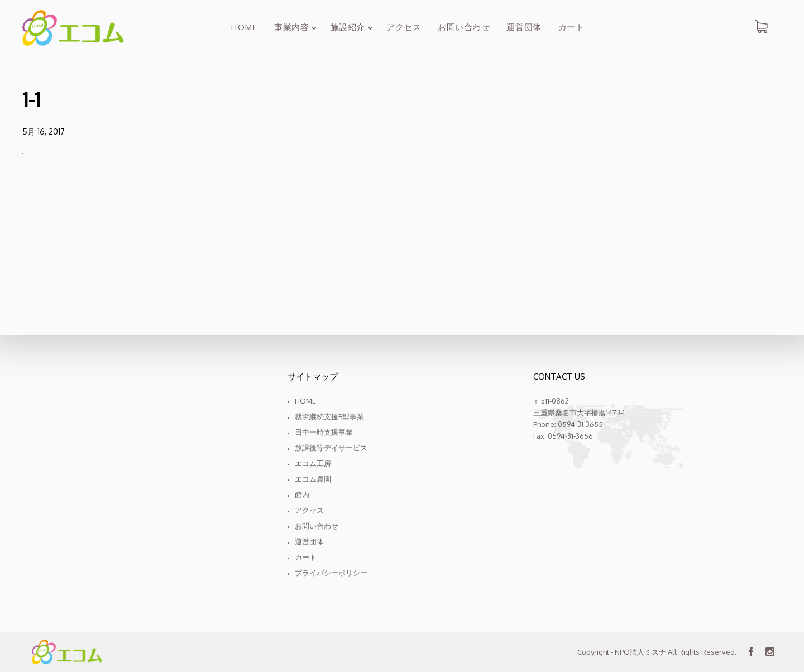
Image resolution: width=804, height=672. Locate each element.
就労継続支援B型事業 (329, 416)
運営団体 (309, 541)
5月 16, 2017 (44, 131)
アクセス (309, 510)
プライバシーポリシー (331, 573)
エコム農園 (313, 479)
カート (306, 557)
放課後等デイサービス (331, 448)
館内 (302, 495)
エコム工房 (313, 463)
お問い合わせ (317, 526)
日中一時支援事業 (324, 432)
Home (305, 401)
